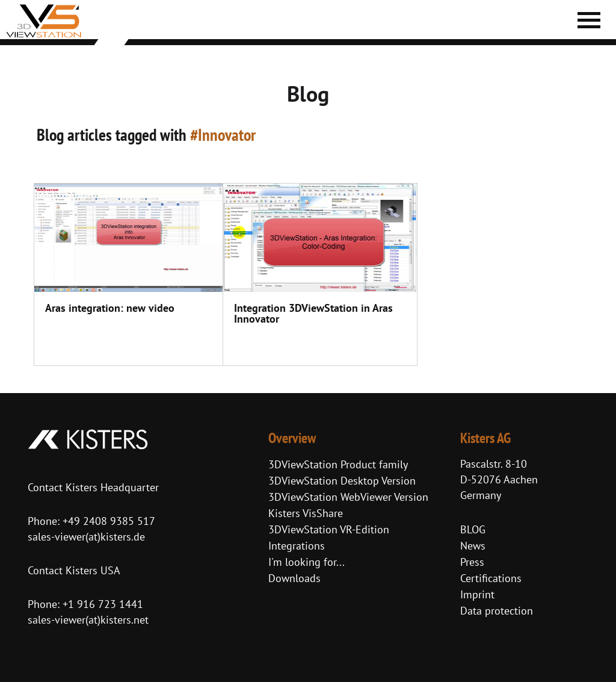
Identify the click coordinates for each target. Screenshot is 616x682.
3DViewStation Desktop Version (342, 481)
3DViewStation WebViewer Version (348, 497)
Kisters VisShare (306, 513)
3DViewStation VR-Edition (329, 529)
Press (472, 562)
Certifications (491, 578)
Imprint (477, 594)
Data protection (497, 611)
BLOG (473, 529)
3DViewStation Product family (338, 464)
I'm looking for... (306, 562)
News (473, 546)
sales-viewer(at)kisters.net (88, 620)
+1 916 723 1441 (103, 604)
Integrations (297, 546)
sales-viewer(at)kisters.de (86, 537)
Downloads (294, 578)
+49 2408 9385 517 (107, 521)
